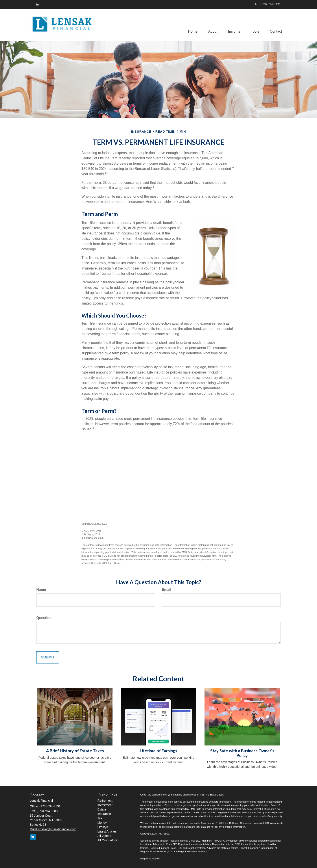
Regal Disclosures (150, 859)
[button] (212, 25)
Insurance (104, 814)
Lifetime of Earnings (158, 751)
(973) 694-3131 (268, 4)
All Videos (104, 836)
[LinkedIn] (38, 4)
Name (41, 590)
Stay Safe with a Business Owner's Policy (242, 753)
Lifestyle (103, 827)
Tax (100, 818)
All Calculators (107, 840)
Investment (105, 805)
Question (44, 618)
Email (167, 590)
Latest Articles (107, 831)
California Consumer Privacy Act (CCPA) (251, 823)
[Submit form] (48, 657)
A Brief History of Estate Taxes (75, 751)
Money (102, 823)
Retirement (105, 801)
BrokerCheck (217, 795)
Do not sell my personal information (226, 827)
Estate (102, 809)
